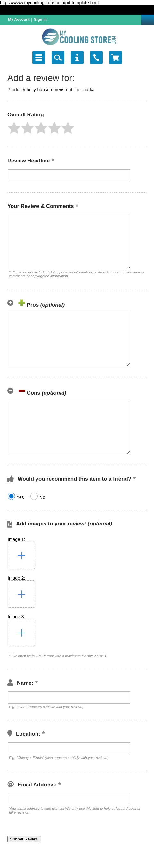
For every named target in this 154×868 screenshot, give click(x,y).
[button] (14, 128)
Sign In (40, 20)
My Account (19, 20)
